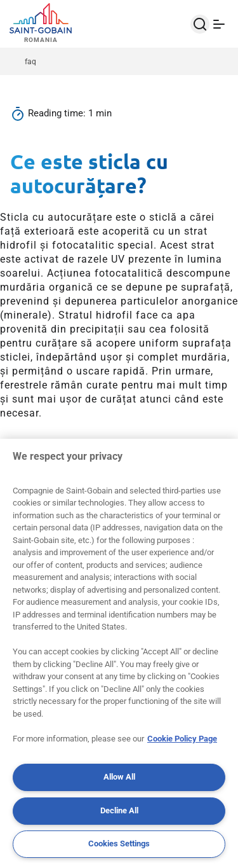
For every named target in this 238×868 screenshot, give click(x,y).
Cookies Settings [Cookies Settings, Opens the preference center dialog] (119, 844)
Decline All (119, 810)
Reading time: (58, 113)
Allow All (119, 777)
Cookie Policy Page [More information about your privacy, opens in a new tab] (182, 739)
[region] (119, 653)
